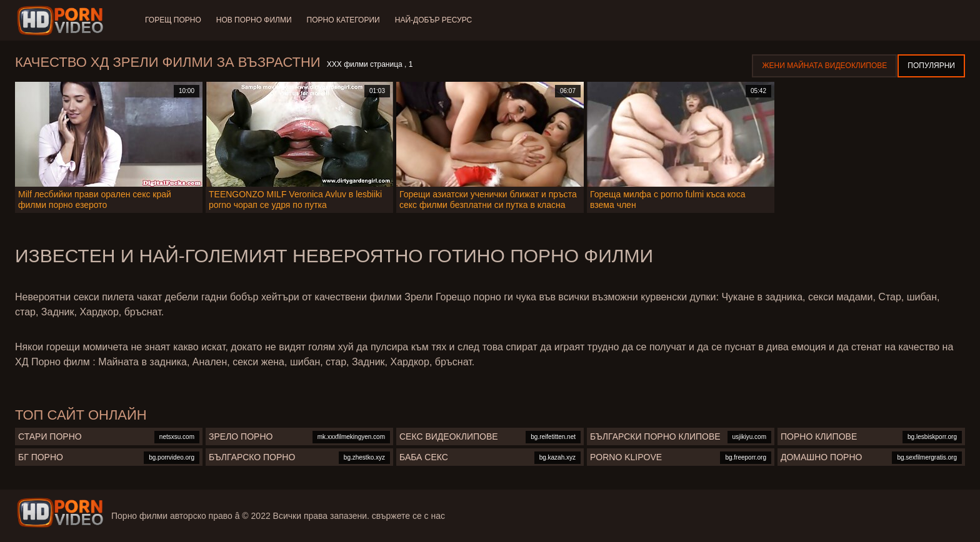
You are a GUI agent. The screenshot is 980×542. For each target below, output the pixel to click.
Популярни (931, 66)
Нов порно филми (254, 20)
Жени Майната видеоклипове (824, 66)
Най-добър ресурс (434, 20)
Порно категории (343, 20)
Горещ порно (173, 20)
